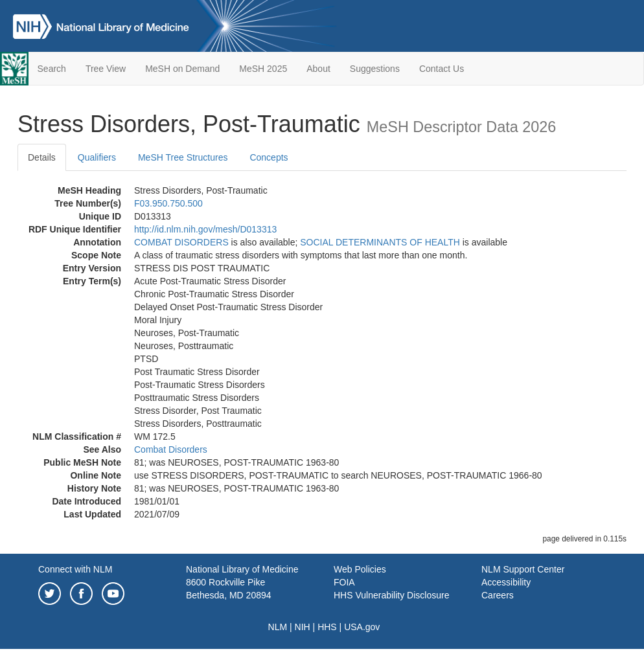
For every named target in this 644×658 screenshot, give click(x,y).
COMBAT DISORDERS (181, 242)
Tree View (106, 69)
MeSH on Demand (182, 69)
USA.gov (362, 627)
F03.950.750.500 (168, 203)
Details (42, 157)
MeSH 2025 (263, 69)
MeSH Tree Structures (183, 157)
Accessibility (506, 582)
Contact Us (442, 69)
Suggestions (375, 69)
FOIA (344, 582)
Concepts (269, 157)
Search (52, 69)
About (318, 69)
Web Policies (360, 569)
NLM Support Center (523, 569)
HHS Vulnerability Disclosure (391, 595)
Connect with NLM (75, 569)
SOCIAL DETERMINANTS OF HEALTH (380, 242)
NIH (303, 627)
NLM (278, 627)
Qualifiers (97, 157)
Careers (498, 595)
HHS (327, 627)
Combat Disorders (171, 449)
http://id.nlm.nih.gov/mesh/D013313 (205, 229)
